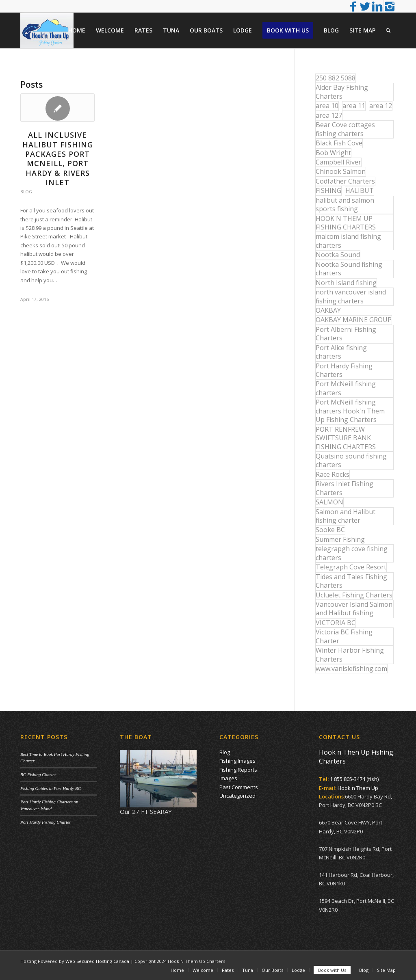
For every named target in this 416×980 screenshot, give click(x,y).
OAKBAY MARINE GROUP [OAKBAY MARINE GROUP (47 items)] (354, 320)
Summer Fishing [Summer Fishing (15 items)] (340, 539)
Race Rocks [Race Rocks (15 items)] (333, 474)
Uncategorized (237, 796)
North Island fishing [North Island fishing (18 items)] (346, 283)
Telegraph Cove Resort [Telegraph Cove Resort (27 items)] (351, 567)
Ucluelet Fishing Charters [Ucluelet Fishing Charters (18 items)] (354, 595)
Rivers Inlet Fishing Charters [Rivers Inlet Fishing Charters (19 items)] (344, 488)
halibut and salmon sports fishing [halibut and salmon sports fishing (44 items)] (345, 204)
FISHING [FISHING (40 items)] (328, 190)
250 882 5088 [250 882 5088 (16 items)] (336, 78)
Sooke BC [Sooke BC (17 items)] (330, 530)
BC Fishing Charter (38, 774)
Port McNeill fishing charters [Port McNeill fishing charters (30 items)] (346, 388)
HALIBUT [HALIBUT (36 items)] (360, 190)
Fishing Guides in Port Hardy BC (51, 788)
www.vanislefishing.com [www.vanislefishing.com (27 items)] (351, 668)
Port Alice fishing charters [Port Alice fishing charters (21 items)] (341, 352)
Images (228, 778)
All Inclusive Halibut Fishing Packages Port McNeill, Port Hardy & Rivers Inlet (58, 159)
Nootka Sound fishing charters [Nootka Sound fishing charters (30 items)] (349, 269)
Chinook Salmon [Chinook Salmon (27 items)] (341, 171)
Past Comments (239, 787)
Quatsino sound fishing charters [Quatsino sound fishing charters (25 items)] (351, 460)
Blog (26, 192)
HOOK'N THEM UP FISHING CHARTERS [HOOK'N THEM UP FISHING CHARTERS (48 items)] (346, 223)
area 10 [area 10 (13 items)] (327, 106)
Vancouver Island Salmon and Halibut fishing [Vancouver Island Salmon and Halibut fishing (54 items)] (354, 609)
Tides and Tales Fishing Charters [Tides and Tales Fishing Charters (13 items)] (351, 581)
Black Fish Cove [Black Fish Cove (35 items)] (339, 143)
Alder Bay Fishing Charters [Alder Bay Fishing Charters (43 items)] (342, 92)
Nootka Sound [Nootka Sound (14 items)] (338, 255)
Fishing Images (237, 761)
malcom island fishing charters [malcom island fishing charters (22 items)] (348, 241)
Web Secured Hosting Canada (97, 961)
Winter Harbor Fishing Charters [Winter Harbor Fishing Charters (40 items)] (350, 654)
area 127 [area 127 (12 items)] (329, 115)
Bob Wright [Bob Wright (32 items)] (333, 153)
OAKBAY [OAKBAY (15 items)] (328, 310)
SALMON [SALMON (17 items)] (329, 502)
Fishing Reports (238, 770)
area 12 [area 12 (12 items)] (381, 106)
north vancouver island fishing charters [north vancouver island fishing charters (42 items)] (351, 296)
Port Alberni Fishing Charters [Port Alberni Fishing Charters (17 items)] (346, 334)
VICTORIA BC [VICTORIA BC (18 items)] (336, 623)
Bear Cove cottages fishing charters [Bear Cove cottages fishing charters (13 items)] (345, 129)
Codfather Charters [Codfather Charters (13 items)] (345, 181)
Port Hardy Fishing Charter (45, 822)
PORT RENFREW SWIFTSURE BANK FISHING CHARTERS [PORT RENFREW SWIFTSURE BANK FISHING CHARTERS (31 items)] (346, 438)
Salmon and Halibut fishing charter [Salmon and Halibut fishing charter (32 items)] (346, 516)
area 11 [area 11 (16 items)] (354, 106)
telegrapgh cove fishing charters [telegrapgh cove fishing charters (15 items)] (352, 553)
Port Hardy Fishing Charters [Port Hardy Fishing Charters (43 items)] (344, 370)
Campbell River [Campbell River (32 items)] (338, 162)
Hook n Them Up (358, 788)
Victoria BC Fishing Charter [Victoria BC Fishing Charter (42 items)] (344, 636)
